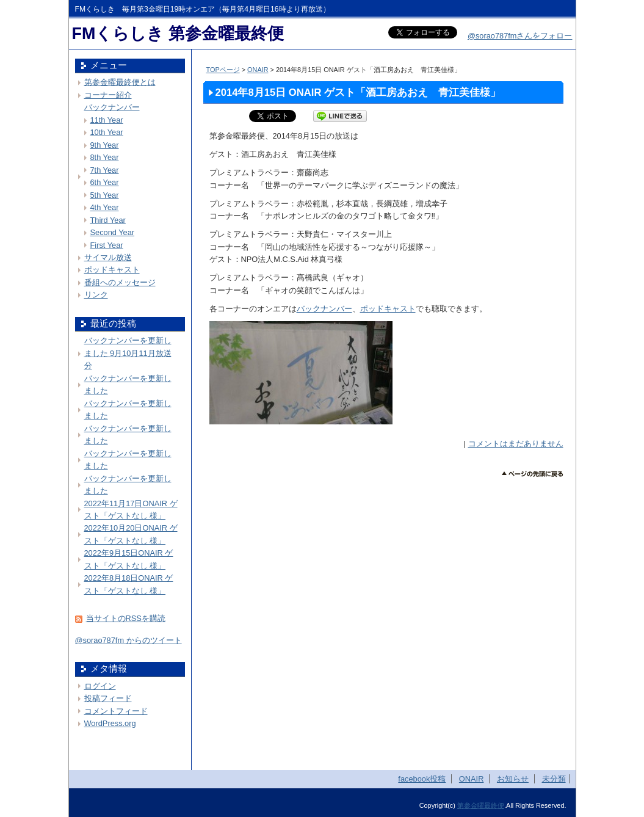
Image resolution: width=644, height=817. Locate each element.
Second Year (113, 232)
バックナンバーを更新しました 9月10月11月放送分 (128, 353)
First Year (107, 245)
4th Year (105, 207)
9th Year (105, 145)
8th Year (105, 157)
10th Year (107, 132)
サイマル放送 (108, 257)
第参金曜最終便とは (120, 82)
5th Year (105, 195)
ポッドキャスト (388, 309)
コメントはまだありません (516, 444)
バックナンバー (324, 309)
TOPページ (223, 70)
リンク (96, 295)
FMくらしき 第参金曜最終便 (178, 34)
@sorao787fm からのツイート (128, 640)
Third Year (108, 220)
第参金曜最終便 (481, 805)
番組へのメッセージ (120, 282)
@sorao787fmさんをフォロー (520, 36)
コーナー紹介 (108, 95)
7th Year (105, 170)
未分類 (554, 779)
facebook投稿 (422, 779)
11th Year (107, 120)
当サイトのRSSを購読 (126, 618)
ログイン (100, 686)
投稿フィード (108, 698)
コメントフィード (116, 711)
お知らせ (513, 779)
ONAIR (258, 70)
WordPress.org (110, 723)
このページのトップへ (533, 474)
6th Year (105, 182)
